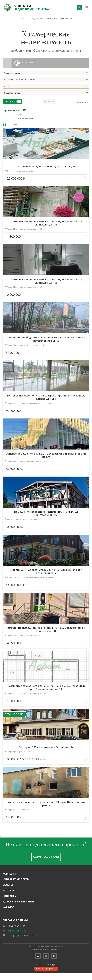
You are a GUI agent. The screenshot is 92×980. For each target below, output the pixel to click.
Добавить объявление (18, 900)
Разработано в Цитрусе (46, 964)
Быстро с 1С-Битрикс (44, 969)
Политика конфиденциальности (46, 948)
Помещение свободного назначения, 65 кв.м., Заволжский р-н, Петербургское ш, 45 (46, 337)
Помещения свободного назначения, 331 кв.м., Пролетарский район (46, 802)
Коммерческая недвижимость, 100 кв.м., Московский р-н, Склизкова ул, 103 (46, 221)
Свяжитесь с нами (46, 855)
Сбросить (48, 101)
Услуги (8, 883)
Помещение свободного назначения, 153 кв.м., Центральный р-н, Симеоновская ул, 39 (46, 686)
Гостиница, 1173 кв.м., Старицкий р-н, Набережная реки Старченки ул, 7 (46, 570)
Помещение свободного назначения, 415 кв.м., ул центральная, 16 (46, 512)
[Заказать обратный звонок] (79, 7)
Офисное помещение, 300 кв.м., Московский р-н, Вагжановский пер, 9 (46, 454)
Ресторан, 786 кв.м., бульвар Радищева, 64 (46, 746)
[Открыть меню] (87, 7)
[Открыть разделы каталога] (8, 63)
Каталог (8, 906)
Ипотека (9, 889)
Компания (10, 872)
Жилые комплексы (16, 878)
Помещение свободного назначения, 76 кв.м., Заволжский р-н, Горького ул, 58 (46, 628)
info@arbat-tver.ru (17, 929)
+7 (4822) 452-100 (16, 925)
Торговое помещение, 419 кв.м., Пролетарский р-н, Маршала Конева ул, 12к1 (46, 396)
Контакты (10, 895)
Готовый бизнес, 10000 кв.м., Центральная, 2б (46, 165)
